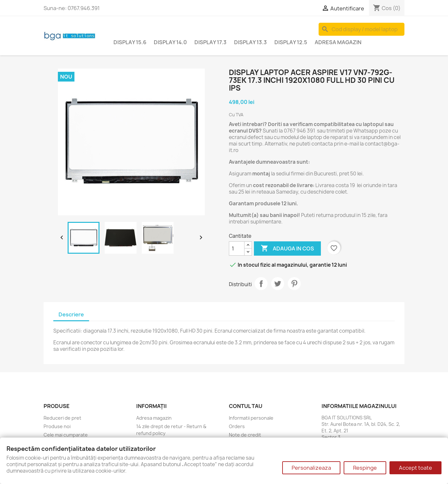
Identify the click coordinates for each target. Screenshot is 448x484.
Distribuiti (261, 284)
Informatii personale (251, 418)
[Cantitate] (237, 248)
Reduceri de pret (62, 418)
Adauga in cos (287, 248)
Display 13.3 (250, 42)
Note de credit (245, 435)
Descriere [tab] (71, 314)
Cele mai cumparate (66, 435)
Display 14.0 (170, 42)
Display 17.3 (211, 42)
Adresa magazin (338, 42)
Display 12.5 (291, 42)
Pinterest (294, 284)
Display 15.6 (130, 42)
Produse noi (57, 426)
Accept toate (415, 468)
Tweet (278, 284)
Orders (237, 426)
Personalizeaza (311, 468)
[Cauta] (362, 29)
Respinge (365, 468)
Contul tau (246, 406)
